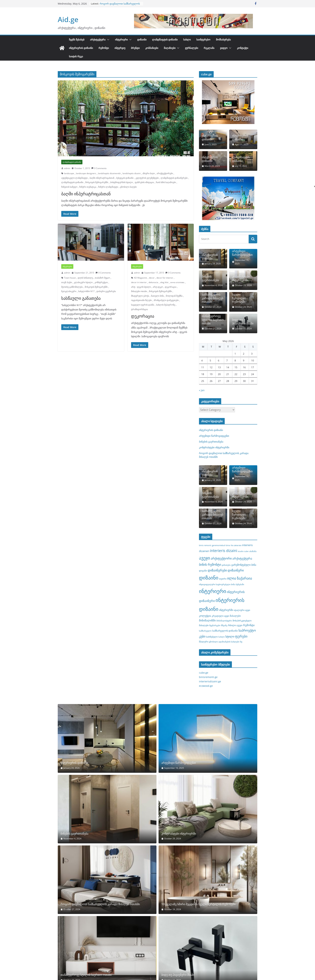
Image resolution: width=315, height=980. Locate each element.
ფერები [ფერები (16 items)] (241, 636)
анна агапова (177, 282)
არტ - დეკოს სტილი (141, 287)
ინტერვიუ (120, 48)
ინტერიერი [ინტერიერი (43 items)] (213, 591)
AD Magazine (140, 278)
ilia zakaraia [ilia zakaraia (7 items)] (236, 545)
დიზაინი (142, 40)
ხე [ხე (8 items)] (241, 642)
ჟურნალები (192, 48)
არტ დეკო (158, 287)
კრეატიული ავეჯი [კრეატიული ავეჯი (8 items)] (220, 616)
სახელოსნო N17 (86, 291)
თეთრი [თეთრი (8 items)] (223, 579)
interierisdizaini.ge (210, 681)
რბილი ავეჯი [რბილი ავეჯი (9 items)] (235, 625)
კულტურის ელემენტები (147, 178)
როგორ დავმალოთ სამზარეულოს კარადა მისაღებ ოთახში (120, 5)
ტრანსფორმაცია (139, 309)
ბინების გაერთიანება (210, 278)
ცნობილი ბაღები (128, 187)
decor (152, 278)
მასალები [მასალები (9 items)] (235, 616)
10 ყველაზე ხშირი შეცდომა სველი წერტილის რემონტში (242, 294)
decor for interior (165, 278)
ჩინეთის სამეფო (69, 187)
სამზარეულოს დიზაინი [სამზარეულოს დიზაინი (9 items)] (225, 631)
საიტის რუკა (76, 56)
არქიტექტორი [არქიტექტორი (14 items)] (221, 558)
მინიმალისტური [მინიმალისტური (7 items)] (224, 621)
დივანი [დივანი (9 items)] (203, 571)
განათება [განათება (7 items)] (226, 565)
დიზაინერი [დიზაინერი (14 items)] (236, 570)
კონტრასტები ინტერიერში (241, 278)
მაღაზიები (170, 48)
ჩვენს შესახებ (77, 40)
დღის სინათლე (85, 278)
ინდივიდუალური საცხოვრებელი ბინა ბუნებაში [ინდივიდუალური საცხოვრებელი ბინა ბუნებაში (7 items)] (222, 584)
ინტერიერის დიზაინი (81, 48)
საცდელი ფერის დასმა (143, 305)
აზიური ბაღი (149, 173)
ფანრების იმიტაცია (144, 182)
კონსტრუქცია (101, 282)
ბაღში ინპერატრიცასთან (102, 178)
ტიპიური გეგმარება (106, 291)
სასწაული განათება (81, 298)
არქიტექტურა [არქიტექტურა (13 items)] (242, 558)
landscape (69, 173)
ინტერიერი (121, 40)
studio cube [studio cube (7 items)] (243, 551)
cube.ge (204, 673)
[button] (107, 40)
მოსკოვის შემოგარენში (97, 182)
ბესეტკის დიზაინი (125, 178)
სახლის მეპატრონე (166, 305)
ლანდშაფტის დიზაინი (165, 40)
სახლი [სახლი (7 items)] (222, 637)
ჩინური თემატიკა (88, 187)
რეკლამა (209, 48)
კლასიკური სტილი (83, 282)
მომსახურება (223, 40)
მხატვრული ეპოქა (140, 296)
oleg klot (164, 282)
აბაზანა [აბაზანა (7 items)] (253, 551)
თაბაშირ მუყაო (102, 278)
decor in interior (139, 282)
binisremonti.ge (208, 677)
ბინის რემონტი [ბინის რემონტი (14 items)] (210, 564)
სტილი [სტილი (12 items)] (230, 636)
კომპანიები (152, 48)
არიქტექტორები (165, 173)
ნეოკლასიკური (69, 291)
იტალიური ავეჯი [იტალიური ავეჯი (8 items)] (242, 610)
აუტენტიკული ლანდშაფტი (74, 178)
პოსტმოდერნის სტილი (121, 182)
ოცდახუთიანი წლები (141, 300)
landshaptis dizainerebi (109, 173)
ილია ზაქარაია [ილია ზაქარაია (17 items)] (240, 578)
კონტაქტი (243, 48)
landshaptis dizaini (132, 173)
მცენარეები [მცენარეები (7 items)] (215, 625)
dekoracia (153, 282)
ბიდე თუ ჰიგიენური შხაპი (243, 322)
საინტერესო (203, 40)
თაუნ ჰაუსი (67, 282)
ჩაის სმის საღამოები (166, 182)
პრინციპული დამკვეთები (166, 300)
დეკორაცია (171, 287)
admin (67, 168)
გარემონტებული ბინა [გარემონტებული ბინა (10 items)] (244, 565)
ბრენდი (135, 48)
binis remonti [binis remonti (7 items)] (205, 545)
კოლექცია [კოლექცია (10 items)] (205, 616)
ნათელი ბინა (157, 296)
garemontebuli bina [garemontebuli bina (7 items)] (221, 545)
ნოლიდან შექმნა (174, 296)
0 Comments (99, 168)
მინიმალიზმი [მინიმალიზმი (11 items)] (207, 620)
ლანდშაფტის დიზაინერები (174, 178)
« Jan (202, 390)
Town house (70, 278)
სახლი (187, 40)
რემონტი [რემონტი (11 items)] (249, 625)
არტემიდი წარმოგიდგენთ (242, 253)
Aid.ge (68, 19)
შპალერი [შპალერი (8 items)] (204, 642)
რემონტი (104, 48)
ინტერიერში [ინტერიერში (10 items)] (226, 610)
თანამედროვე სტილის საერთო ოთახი (213, 320)
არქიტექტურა (98, 40)
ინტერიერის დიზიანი (210, 257)
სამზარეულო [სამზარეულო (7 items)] (205, 631)
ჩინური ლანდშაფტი (108, 187)
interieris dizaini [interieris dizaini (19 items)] (224, 551)
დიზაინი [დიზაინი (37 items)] (209, 578)
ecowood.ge (206, 686)
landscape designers (86, 173)
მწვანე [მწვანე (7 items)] (224, 625)
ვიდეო (224, 48)
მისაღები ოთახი (139, 291)
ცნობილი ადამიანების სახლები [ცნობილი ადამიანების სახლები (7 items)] (224, 642)
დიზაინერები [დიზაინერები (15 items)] (217, 570)
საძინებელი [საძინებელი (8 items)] (212, 637)
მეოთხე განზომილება (72, 287)
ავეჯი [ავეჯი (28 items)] (204, 558)
